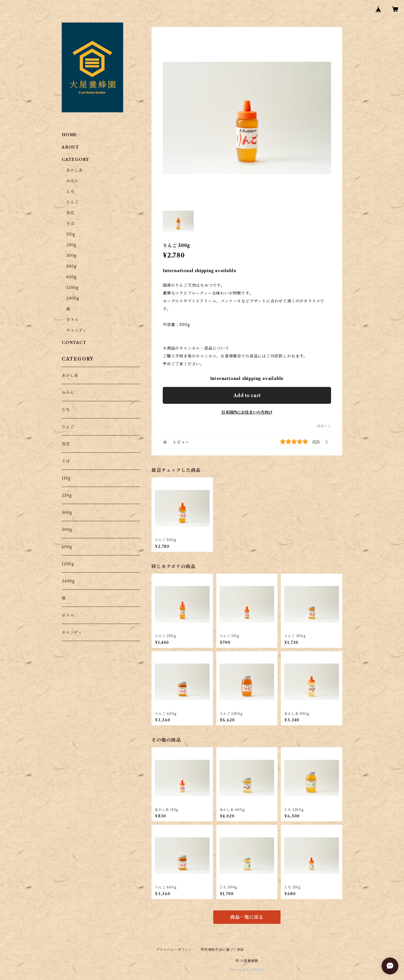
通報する (324, 426)
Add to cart (247, 395)
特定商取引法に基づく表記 (222, 950)
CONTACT (74, 343)
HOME (69, 135)
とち (70, 192)
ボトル (72, 320)
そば (70, 224)
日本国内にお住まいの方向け (247, 412)
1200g (72, 288)
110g (71, 234)
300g (71, 256)
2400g (73, 298)
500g (71, 266)
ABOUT (70, 147)
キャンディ (76, 330)
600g (71, 277)
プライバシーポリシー (174, 950)
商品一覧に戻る (247, 917)
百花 (70, 213)
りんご (72, 202)
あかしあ (74, 170)
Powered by (247, 970)
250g (71, 245)
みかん (72, 181)
